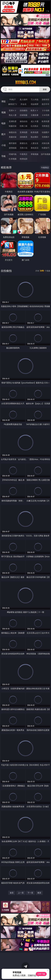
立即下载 (41, 974)
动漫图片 (46, 132)
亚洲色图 (24, 132)
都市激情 (13, 143)
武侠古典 (46, 143)
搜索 (45, 89)
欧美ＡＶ (35, 110)
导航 (4, 156)
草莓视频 (35, 154)
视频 (4, 112)
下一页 (30, 893)
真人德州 (24, 99)
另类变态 (46, 126)
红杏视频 (13, 159)
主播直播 (35, 115)
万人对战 (35, 99)
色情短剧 (24, 159)
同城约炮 (13, 154)
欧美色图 (35, 132)
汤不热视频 (46, 154)
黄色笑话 (35, 148)
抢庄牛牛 (46, 104)
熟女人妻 (13, 115)
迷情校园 (13, 148)
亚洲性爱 (13, 121)
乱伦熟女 (35, 126)
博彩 (4, 101)
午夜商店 (24, 154)
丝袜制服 (24, 115)
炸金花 (24, 104)
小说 (4, 145)
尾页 (39, 893)
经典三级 (24, 126)
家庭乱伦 (24, 143)
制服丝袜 (13, 126)
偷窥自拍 (13, 132)
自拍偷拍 (24, 110)
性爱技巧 (46, 148)
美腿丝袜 (13, 137)
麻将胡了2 (13, 104)
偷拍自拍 (24, 121)
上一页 (21, 893)
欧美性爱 (46, 121)
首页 (12, 893)
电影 (4, 123)
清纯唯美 (24, 137)
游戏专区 (46, 99)
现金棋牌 (35, 104)
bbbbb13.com (26, 82)
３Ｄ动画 (46, 110)
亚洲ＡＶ (13, 110)
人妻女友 (35, 143)
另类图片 (46, 137)
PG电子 (13, 99)
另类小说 (24, 148)
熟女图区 (35, 137)
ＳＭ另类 (46, 115)
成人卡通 (35, 121)
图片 (4, 134)
